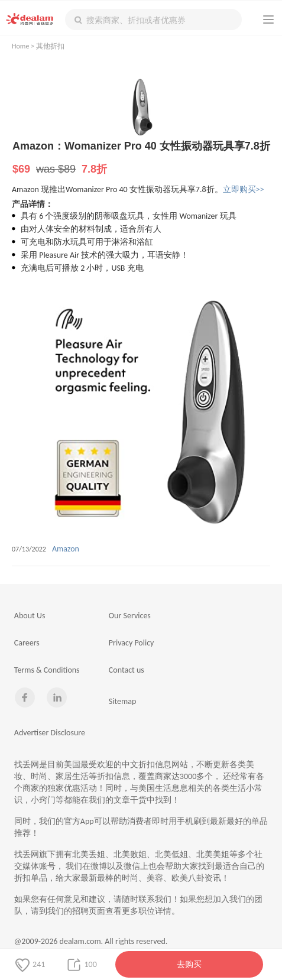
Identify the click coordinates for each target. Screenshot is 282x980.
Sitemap (122, 701)
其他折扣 (50, 46)
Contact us (127, 670)
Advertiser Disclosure (50, 733)
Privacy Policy (132, 643)
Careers (27, 643)
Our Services (130, 616)
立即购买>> (244, 189)
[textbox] (153, 20)
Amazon (66, 549)
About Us (30, 616)
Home (20, 46)
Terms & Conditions (47, 670)
